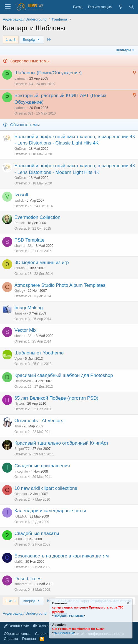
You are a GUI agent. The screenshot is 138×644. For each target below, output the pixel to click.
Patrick (20, 223)
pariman (20, 78)
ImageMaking (29, 308)
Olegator (21, 494)
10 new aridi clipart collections (46, 488)
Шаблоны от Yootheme (39, 353)
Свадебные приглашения (42, 466)
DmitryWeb (23, 381)
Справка (11, 639)
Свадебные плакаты (37, 533)
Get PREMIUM (64, 633)
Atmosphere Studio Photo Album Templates (60, 285)
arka (18, 426)
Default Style (16, 626)
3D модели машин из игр (42, 263)
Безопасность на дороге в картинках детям (62, 556)
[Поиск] (131, 7)
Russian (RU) (46, 626)
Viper (18, 359)
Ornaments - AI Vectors (39, 421)
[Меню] (8, 7)
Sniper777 (22, 449)
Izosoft (21, 195)
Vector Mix (25, 330)
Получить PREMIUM (69, 616)
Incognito (21, 471)
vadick (19, 201)
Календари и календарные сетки (50, 511)
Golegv (20, 291)
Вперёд (32, 40)
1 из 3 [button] (11, 40)
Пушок (19, 404)
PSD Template (29, 240)
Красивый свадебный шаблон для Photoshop (64, 375)
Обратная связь (17, 634)
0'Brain (20, 268)
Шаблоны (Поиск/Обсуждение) (48, 73)
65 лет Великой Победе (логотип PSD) (56, 398)
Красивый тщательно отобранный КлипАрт (62, 443)
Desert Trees (28, 579)
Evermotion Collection (37, 217)
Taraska (20, 313)
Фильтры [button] (123, 50)
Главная (29, 639)
